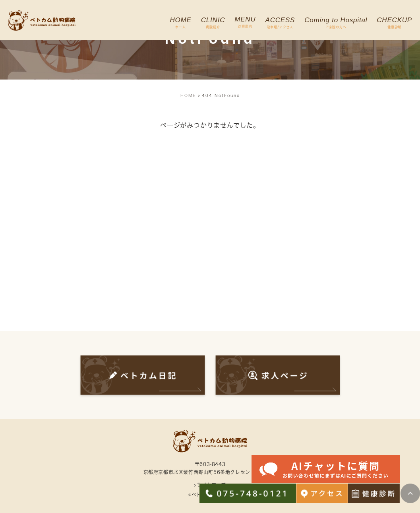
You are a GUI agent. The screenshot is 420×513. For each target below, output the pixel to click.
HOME (188, 95)
